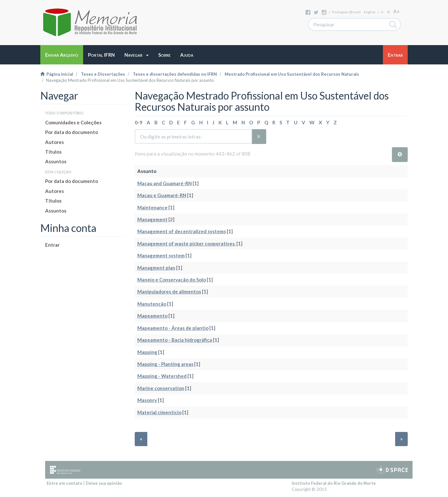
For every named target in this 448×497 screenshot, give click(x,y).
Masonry (147, 400)
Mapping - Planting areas (165, 364)
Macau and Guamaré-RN (165, 183)
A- (382, 12)
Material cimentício (159, 412)
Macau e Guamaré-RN (162, 195)
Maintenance (152, 207)
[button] (136, 55)
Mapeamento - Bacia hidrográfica (175, 340)
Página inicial (57, 74)
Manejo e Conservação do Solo (172, 280)
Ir (259, 136)
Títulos (53, 152)
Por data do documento (72, 132)
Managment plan (156, 268)
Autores (54, 142)
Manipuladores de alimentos (169, 292)
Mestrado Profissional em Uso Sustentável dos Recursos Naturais (292, 74)
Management (152, 219)
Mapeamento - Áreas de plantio (173, 328)
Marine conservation (161, 388)
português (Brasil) (346, 12)
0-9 (139, 122)
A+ (396, 11)
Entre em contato (64, 483)
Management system (161, 255)
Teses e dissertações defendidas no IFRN (175, 74)
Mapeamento (152, 316)
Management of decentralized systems (182, 231)
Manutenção (152, 304)
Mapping (147, 352)
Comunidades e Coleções (73, 122)
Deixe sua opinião (104, 483)
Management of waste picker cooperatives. (186, 244)
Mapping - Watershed (162, 376)
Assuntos (56, 161)
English (370, 12)
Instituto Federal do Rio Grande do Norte (334, 483)
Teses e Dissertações (103, 74)
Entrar (52, 245)
